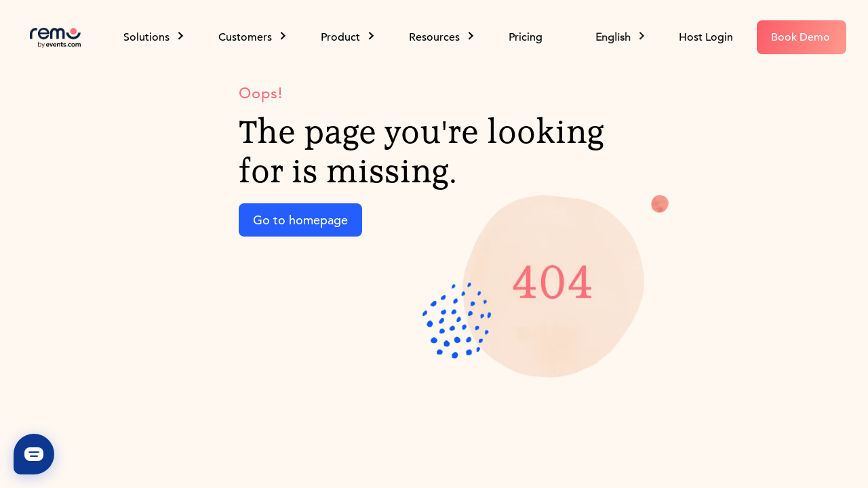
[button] (621, 37)
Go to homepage (300, 220)
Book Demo (801, 37)
